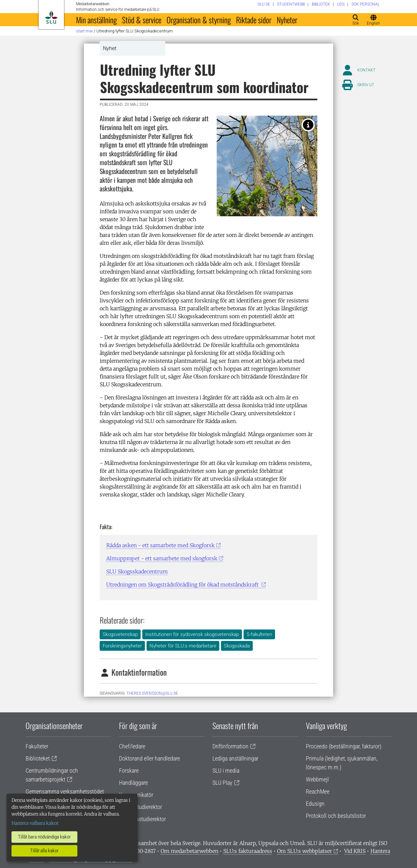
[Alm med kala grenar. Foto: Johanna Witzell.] (308, 125)
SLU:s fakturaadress (248, 851)
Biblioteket (38, 758)
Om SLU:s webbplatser (305, 851)
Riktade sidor (254, 20)
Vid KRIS (355, 851)
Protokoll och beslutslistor (336, 816)
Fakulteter (37, 746)
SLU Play (222, 783)
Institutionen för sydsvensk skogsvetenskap (192, 634)
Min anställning (96, 20)
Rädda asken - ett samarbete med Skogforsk (160, 545)
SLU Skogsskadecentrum (137, 571)
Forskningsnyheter (122, 646)
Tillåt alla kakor (44, 851)
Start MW (84, 31)
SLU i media (226, 771)
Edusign (315, 804)
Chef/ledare (132, 746)
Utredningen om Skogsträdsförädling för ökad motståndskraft (183, 585)
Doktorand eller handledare (149, 758)
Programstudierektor (142, 819)
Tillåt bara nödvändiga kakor (44, 837)
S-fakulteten (259, 634)
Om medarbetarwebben (189, 851)
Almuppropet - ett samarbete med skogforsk (162, 558)
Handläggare (133, 783)
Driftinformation (230, 746)
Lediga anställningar (235, 758)
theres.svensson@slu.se (152, 693)
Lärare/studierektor (140, 807)
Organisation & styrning (199, 20)
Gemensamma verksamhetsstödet (65, 791)
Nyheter (287, 20)
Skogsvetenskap (120, 634)
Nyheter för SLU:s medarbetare (183, 646)
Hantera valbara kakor (35, 823)
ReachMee (318, 791)
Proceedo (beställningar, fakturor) (344, 746)
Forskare (129, 771)
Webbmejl (317, 779)
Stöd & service (142, 20)
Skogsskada (237, 646)
